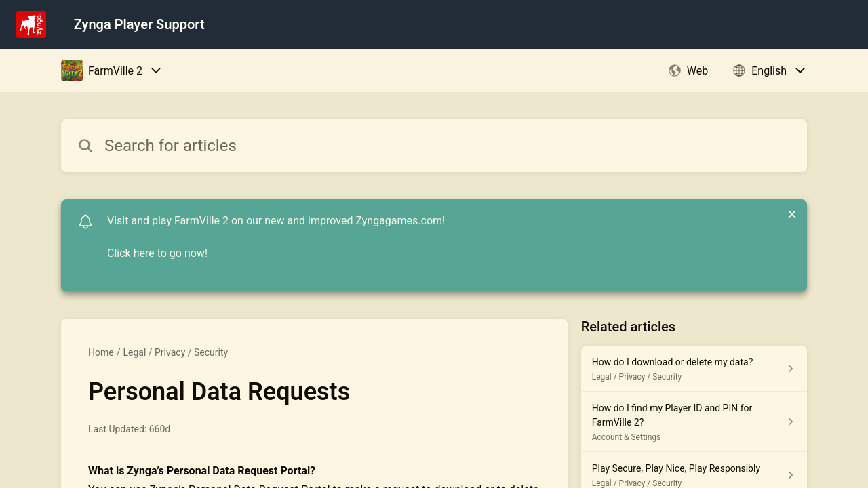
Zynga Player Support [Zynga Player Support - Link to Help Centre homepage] (139, 24)
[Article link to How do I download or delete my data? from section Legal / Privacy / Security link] (694, 369)
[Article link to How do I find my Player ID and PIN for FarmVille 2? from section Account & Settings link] (694, 422)
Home (101, 352)
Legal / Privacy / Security (175, 352)
